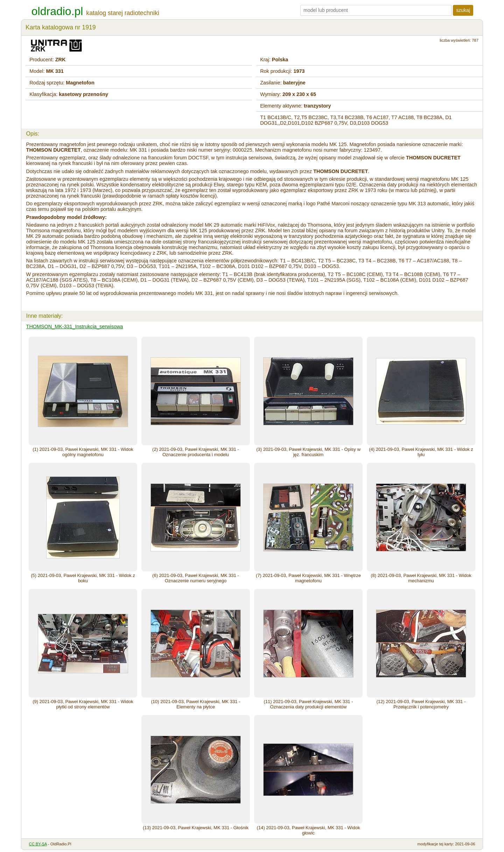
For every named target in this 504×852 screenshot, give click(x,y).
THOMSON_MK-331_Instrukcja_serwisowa (75, 327)
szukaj (463, 10)
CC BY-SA (38, 844)
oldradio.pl (57, 11)
